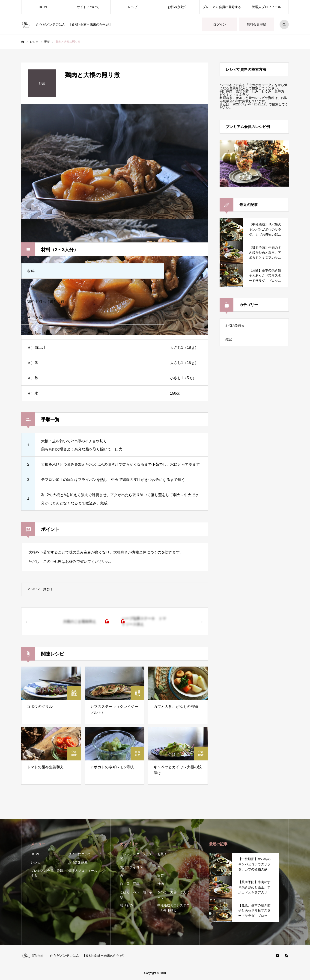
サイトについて (88, 7)
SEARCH (284, 24)
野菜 (161, 876)
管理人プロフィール (266, 7)
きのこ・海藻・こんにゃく (173, 895)
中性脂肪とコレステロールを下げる (173, 908)
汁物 (161, 884)
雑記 (229, 339)
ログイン (220, 24)
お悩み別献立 (177, 7)
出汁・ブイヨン (131, 867)
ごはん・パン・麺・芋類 (136, 895)
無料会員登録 (256, 24)
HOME (44, 7)
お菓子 (162, 854)
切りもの (126, 905)
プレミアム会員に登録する (222, 7)
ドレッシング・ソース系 (136, 856)
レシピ (133, 7)
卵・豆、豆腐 (130, 884)
